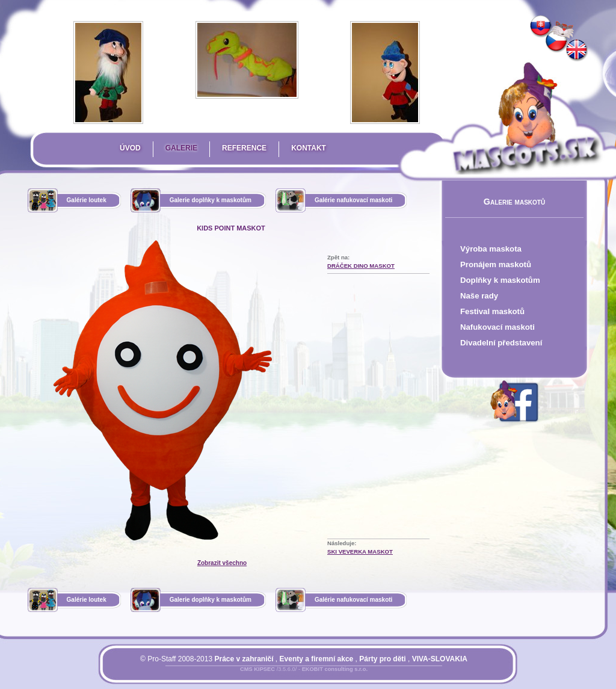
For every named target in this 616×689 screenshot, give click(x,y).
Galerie (181, 148)
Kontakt (309, 148)
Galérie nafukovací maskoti (354, 200)
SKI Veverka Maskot (360, 552)
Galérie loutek (87, 200)
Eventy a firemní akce (317, 659)
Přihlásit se (280, 676)
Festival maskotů (492, 311)
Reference (244, 148)
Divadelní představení (501, 343)
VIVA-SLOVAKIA (440, 659)
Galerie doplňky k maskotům (211, 200)
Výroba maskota (491, 249)
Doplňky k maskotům (500, 280)
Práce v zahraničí (244, 659)
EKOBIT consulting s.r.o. (335, 669)
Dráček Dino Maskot (361, 266)
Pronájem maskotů (496, 264)
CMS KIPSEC (257, 669)
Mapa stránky (324, 676)
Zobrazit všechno (222, 563)
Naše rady (479, 296)
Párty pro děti (382, 659)
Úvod (130, 148)
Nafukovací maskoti (497, 327)
